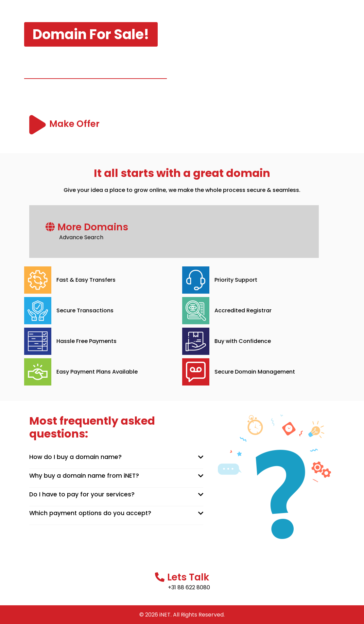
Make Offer (76, 124)
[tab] (116, 457)
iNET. (166, 615)
